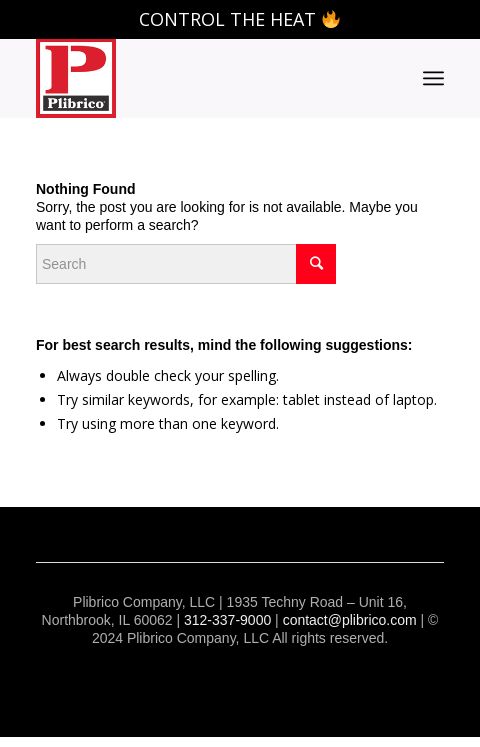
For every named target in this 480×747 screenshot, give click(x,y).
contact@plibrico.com (350, 620)
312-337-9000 (227, 620)
